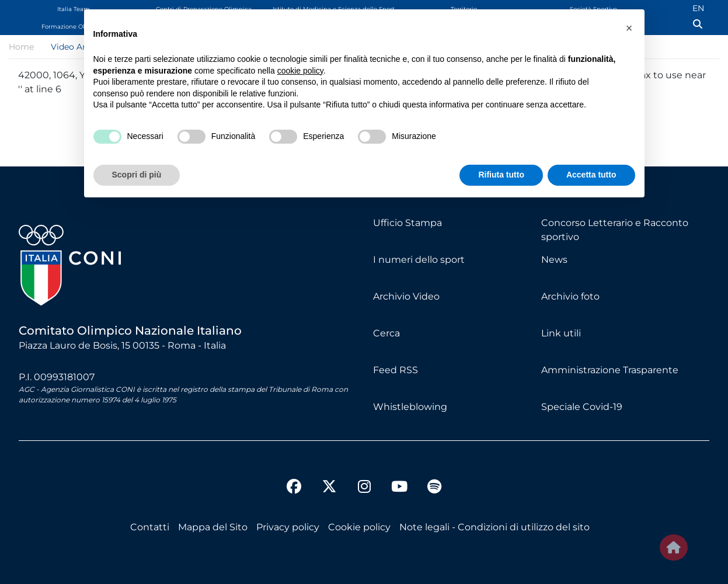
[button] (629, 28)
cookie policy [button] (300, 71)
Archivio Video (406, 296)
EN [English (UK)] (698, 8)
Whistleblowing (410, 407)
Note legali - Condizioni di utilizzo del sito (494, 527)
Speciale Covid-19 (582, 407)
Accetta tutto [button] (591, 175)
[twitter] (329, 477)
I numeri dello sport (419, 260)
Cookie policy (359, 527)
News (554, 260)
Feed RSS (396, 370)
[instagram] (364, 488)
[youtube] (399, 488)
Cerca (386, 333)
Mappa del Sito (213, 527)
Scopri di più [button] (137, 175)
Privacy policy (288, 527)
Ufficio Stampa (407, 223)
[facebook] (294, 488)
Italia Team (74, 9)
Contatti (150, 527)
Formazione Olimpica (74, 27)
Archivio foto (570, 296)
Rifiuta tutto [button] (501, 175)
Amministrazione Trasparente (610, 370)
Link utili (561, 333)
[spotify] (434, 488)
